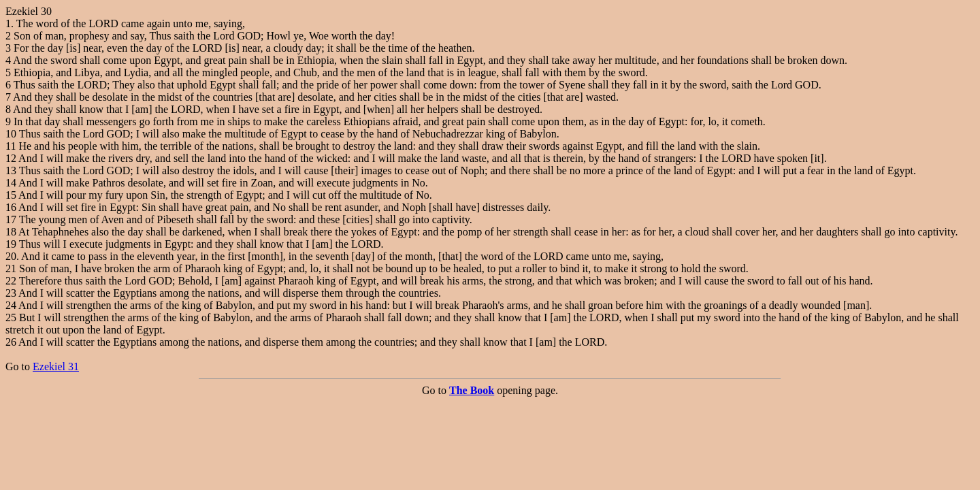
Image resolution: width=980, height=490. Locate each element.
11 (11, 146)
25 (11, 317)
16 (11, 207)
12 (11, 158)
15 (11, 195)
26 (11, 342)
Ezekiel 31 (56, 366)
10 (11, 134)
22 (11, 281)
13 (11, 170)
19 (11, 244)
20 (11, 256)
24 (11, 305)
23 (11, 293)
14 (11, 183)
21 (11, 268)
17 (11, 219)
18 (11, 232)
